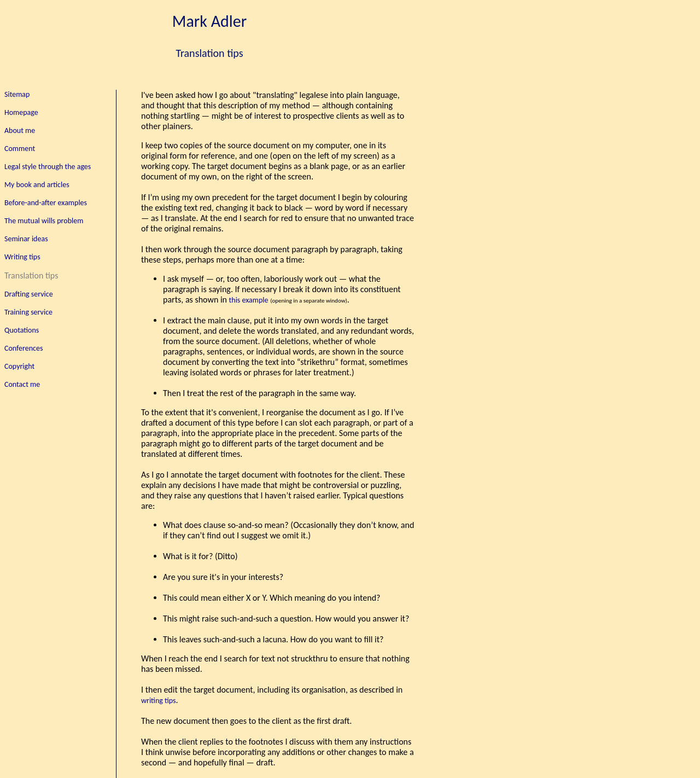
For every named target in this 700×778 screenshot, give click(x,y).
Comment (20, 149)
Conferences (24, 348)
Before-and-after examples (46, 203)
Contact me (22, 384)
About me (20, 130)
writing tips (159, 701)
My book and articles (37, 185)
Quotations (22, 330)
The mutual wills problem (44, 221)
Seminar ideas (26, 239)
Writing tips (22, 257)
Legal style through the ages (48, 167)
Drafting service (29, 294)
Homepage (21, 112)
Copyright (19, 366)
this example (249, 300)
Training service (28, 312)
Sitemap (17, 94)
